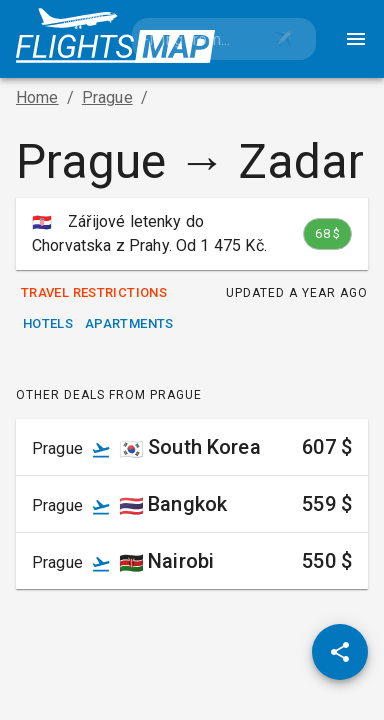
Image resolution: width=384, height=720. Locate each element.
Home (37, 97)
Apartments (129, 324)
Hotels (48, 324)
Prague (107, 97)
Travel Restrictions (94, 293)
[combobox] (192, 39)
